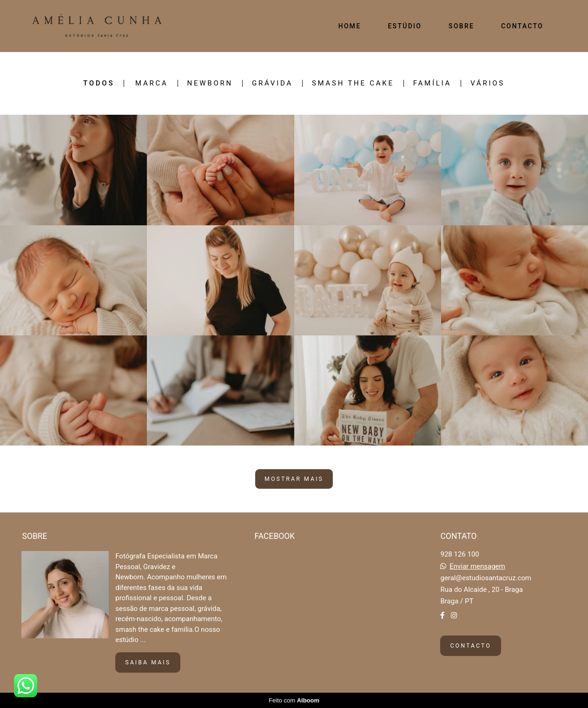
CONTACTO (522, 26)
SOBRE (461, 26)
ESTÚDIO (405, 26)
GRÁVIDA (272, 83)
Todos (99, 83)
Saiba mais (148, 662)
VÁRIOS (488, 83)
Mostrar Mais (294, 479)
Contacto (470, 646)
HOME (350, 26)
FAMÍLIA (432, 83)
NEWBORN (210, 83)
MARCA (152, 83)
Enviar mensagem (477, 567)
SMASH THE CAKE (353, 83)
